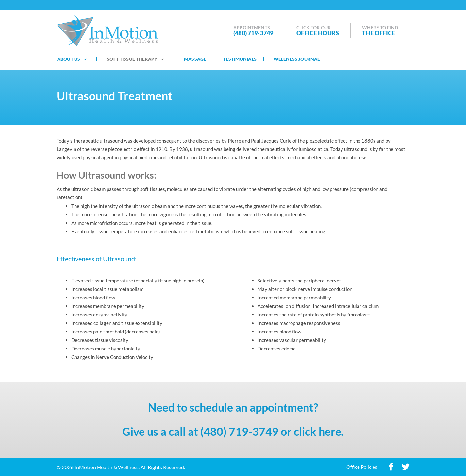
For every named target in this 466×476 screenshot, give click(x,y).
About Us (69, 59)
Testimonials (240, 59)
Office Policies (362, 467)
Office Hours (318, 33)
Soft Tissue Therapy (132, 59)
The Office (379, 33)
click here (317, 431)
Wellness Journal (297, 59)
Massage (195, 59)
